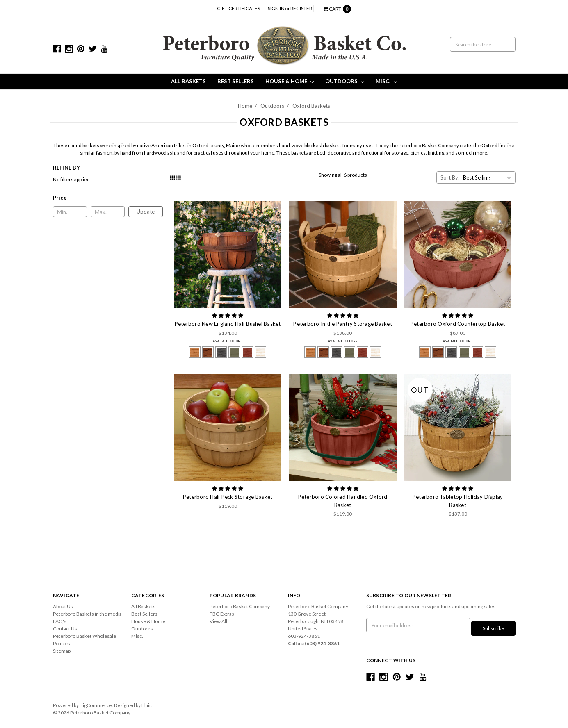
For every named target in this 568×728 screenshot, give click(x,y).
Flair (146, 702)
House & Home (290, 81)
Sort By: (450, 177)
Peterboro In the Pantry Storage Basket (343, 324)
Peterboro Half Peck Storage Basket (228, 497)
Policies (62, 643)
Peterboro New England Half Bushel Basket (228, 324)
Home (245, 106)
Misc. (386, 81)
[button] (108, 198)
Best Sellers (236, 81)
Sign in (276, 8)
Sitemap (62, 651)
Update (146, 212)
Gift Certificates (238, 8)
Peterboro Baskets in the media (87, 614)
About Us (63, 606)
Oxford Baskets (311, 106)
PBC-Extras (222, 614)
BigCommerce (96, 702)
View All (218, 621)
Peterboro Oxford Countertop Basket (458, 324)
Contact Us (65, 629)
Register (301, 8)
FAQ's (60, 621)
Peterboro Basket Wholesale (84, 636)
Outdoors (345, 81)
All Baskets (188, 81)
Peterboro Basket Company (240, 606)
